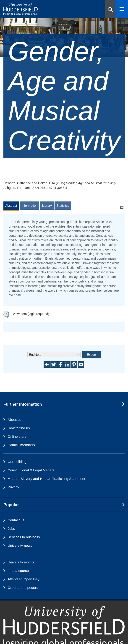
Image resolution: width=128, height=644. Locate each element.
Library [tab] (47, 206)
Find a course (18, 571)
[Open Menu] (122, 9)
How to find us (19, 428)
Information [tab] (29, 206)
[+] (122, 208)
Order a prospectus (23, 588)
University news (20, 545)
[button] (110, 9)
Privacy (13, 487)
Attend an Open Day (23, 579)
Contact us (16, 520)
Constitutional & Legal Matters (31, 470)
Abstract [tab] (11, 206)
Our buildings (18, 462)
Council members (21, 445)
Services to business (24, 537)
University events (21, 562)
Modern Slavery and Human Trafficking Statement (46, 479)
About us (14, 420)
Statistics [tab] (63, 206)
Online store (17, 436)
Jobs (11, 529)
